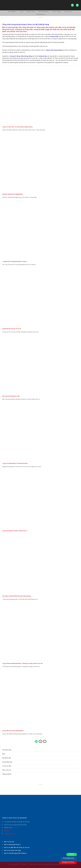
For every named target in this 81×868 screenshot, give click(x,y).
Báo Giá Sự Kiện (31, 12)
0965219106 (68, 862)
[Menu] (77, 5)
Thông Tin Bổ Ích (41, 15)
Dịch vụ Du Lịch (68, 12)
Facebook (69, 858)
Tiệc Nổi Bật (24, 864)
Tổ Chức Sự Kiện (57, 12)
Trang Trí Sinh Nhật (44, 12)
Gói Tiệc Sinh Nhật (14, 864)
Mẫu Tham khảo (13, 12)
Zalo (72, 854)
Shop (22, 12)
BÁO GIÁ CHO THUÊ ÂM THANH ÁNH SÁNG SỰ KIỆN (54, 864)
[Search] (72, 5)
